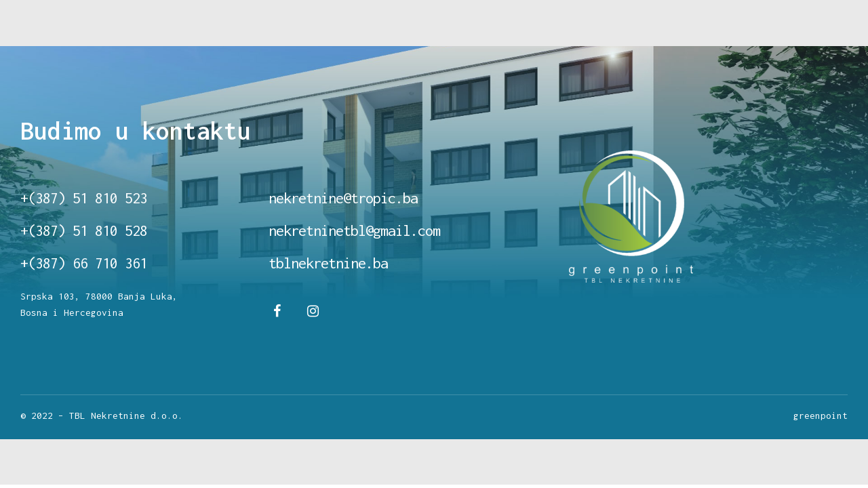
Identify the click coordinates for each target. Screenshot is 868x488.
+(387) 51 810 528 (84, 230)
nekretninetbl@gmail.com (354, 230)
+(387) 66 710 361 (84, 263)
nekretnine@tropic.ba (343, 198)
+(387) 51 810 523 (84, 198)
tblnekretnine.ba (328, 263)
